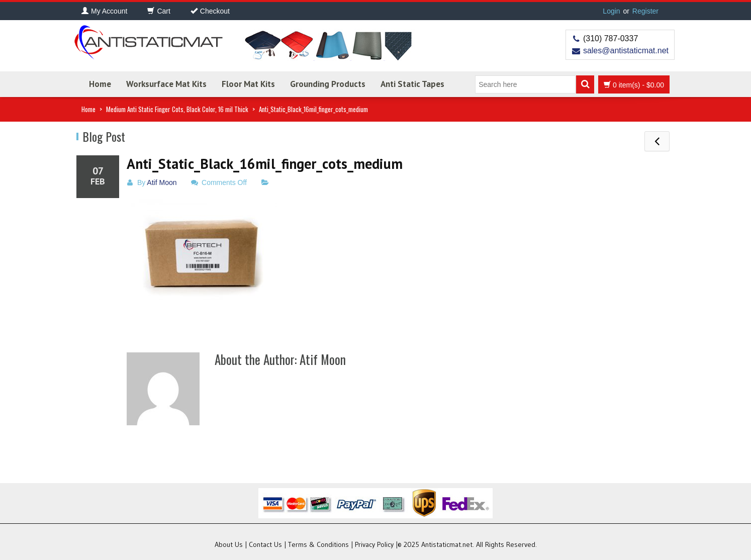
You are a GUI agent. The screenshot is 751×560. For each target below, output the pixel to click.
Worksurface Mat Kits (166, 84)
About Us (229, 544)
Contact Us (265, 544)
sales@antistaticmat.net (626, 51)
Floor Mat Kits (248, 84)
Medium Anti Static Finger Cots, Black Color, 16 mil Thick (177, 109)
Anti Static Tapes (412, 84)
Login (611, 11)
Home (100, 84)
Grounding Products (328, 84)
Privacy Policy (374, 544)
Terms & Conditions (318, 544)
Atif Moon (162, 182)
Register (645, 11)
